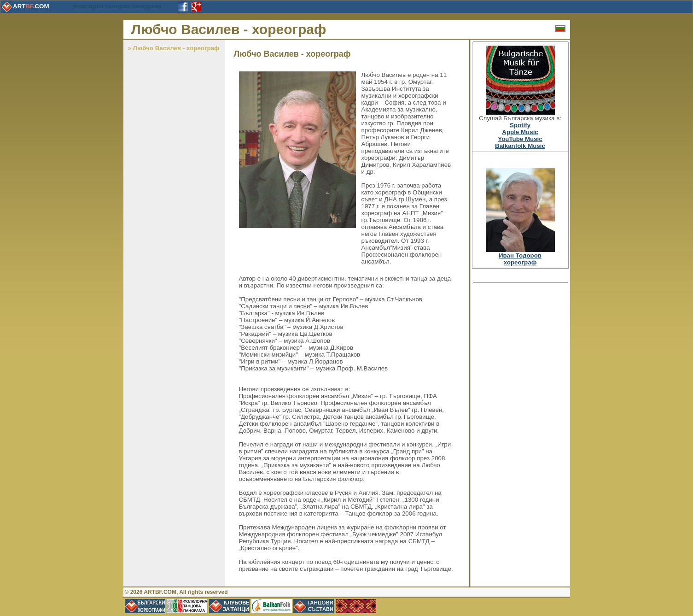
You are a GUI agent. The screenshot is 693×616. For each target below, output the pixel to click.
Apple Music (520, 132)
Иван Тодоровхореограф (520, 259)
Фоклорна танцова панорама (117, 6)
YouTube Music (520, 139)
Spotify (520, 125)
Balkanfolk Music (520, 146)
